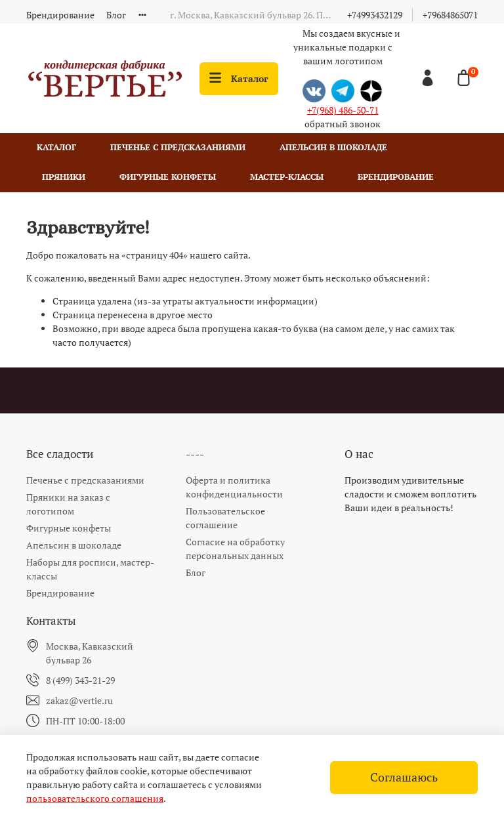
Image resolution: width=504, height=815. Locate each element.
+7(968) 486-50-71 (343, 110)
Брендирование (60, 15)
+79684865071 (450, 15)
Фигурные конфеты (168, 177)
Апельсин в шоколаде (333, 147)
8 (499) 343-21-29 (80, 680)
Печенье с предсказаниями (178, 147)
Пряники (64, 177)
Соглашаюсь (404, 777)
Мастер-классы (287, 177)
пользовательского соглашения (95, 798)
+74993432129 (375, 15)
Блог (116, 15)
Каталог (239, 78)
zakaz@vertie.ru (79, 700)
